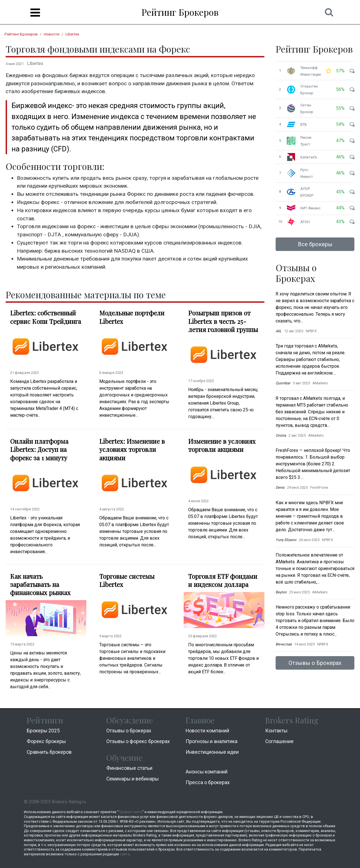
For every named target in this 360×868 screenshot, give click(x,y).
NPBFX (311, 331)
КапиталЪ (309, 157)
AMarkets (320, 383)
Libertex (72, 34)
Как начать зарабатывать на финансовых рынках (40, 585)
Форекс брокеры (46, 741)
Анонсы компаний (207, 772)
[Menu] (35, 13)
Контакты (276, 731)
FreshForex (319, 487)
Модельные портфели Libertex (132, 317)
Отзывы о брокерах (129, 731)
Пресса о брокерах (208, 782)
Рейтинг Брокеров (180, 12)
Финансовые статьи (129, 768)
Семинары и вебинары (132, 779)
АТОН (305, 222)
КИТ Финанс (310, 208)
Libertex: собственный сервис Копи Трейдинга (46, 317)
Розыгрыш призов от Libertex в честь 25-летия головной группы (223, 321)
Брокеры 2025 (43, 731)
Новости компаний (207, 731)
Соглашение (279, 741)
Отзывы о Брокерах (315, 663)
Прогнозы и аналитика (211, 741)
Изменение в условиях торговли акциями (222, 445)
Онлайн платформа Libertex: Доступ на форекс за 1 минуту (39, 449)
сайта (125, 854)
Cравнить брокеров (49, 752)
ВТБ (304, 125)
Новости (52, 34)
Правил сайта (130, 812)
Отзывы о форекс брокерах (138, 741)
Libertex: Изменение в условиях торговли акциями (132, 449)
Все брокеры (315, 244)
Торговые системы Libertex (127, 580)
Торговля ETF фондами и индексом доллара (223, 580)
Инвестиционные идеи (212, 752)
